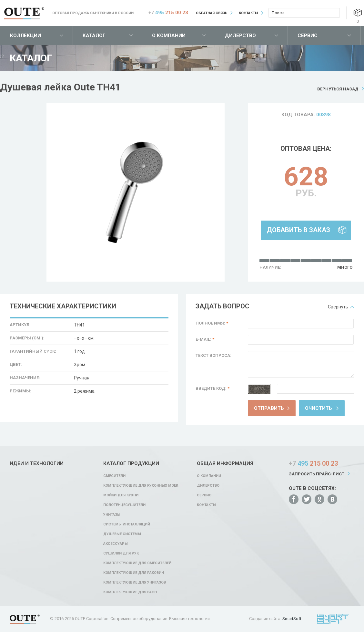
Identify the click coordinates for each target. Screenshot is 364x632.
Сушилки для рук (121, 553)
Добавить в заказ (298, 230)
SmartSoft (292, 619)
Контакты (248, 13)
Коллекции (25, 36)
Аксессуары (116, 544)
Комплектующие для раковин (134, 573)
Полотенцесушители (124, 505)
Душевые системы (122, 534)
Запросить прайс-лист (317, 474)
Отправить (269, 408)
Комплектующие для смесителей (137, 563)
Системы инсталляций (127, 524)
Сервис (308, 36)
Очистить (318, 408)
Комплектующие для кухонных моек (141, 486)
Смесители (114, 476)
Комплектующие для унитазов (135, 582)
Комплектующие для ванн (130, 592)
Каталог (94, 36)
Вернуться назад (338, 89)
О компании (169, 36)
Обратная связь (212, 13)
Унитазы (112, 515)
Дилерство (240, 36)
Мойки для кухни (121, 495)
